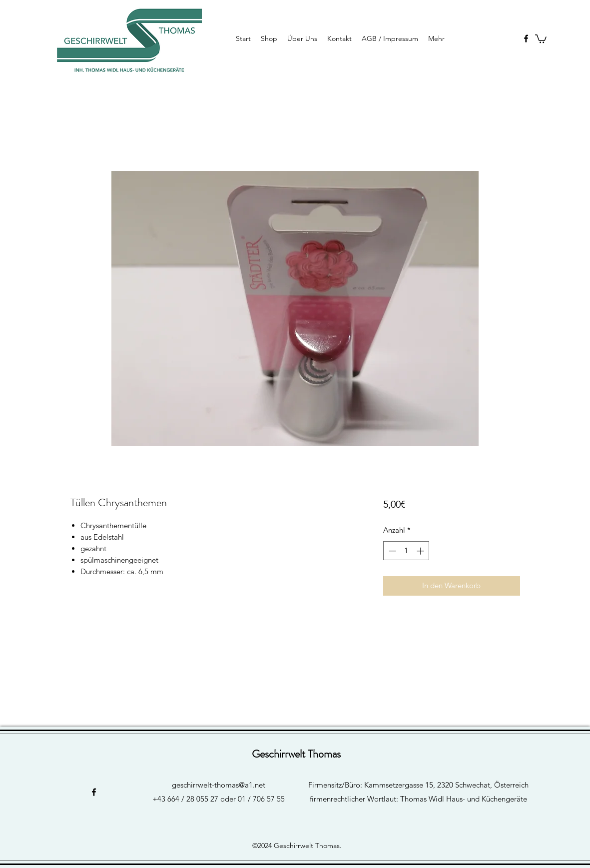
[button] (541, 38)
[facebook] (526, 38)
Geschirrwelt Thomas (296, 754)
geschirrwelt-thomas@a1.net (219, 785)
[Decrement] (391, 551)
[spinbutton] (406, 551)
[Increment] (421, 551)
